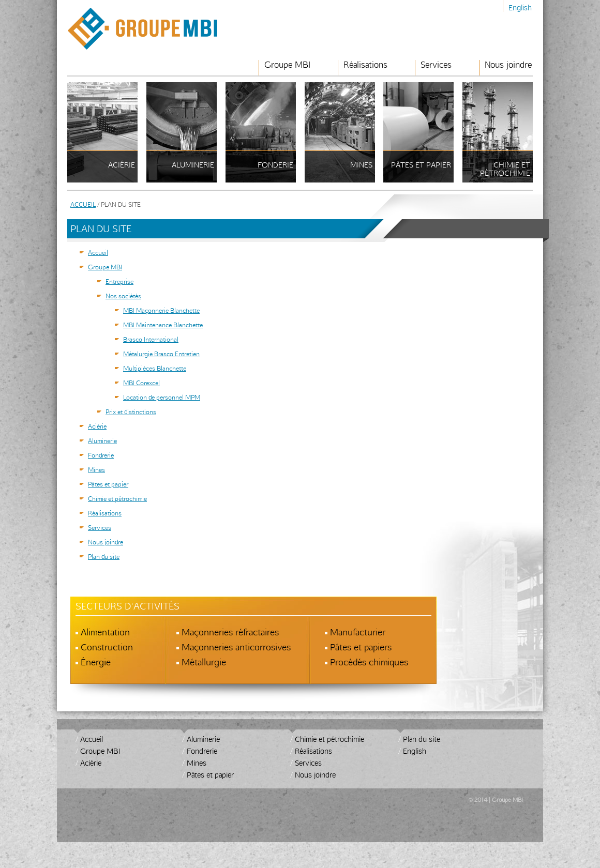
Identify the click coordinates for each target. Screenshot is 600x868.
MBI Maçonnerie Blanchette (161, 310)
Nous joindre (508, 65)
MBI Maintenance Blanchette (163, 325)
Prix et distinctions (131, 412)
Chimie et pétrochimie (117, 498)
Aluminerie (102, 440)
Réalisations (365, 65)
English (520, 7)
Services (436, 65)
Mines (96, 469)
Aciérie (97, 426)
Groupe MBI (287, 65)
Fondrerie (101, 455)
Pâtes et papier (108, 484)
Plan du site (104, 556)
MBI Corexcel (141, 383)
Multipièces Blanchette (155, 368)
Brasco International (151, 339)
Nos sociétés (123, 296)
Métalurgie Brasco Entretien (161, 354)
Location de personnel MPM (162, 397)
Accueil (83, 204)
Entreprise (119, 281)
